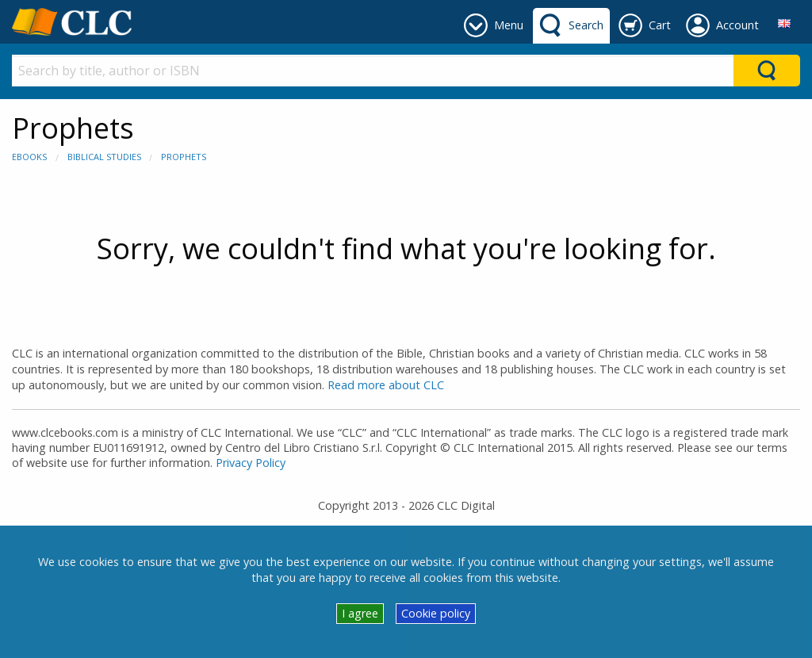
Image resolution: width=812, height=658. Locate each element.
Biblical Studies (104, 157)
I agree (360, 613)
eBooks (29, 157)
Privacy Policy (251, 463)
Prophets (184, 157)
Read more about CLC (386, 385)
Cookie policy (436, 613)
